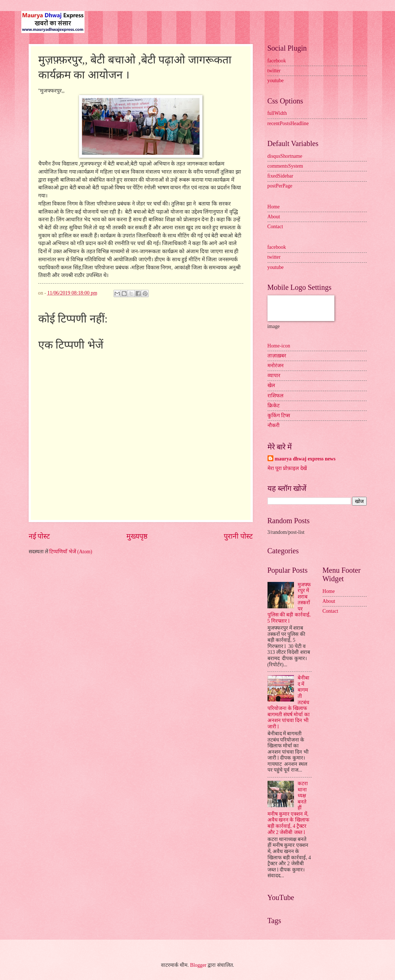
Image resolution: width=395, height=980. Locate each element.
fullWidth (277, 113)
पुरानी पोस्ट (238, 536)
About (274, 217)
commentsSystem (285, 166)
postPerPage (280, 186)
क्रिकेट (274, 406)
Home (274, 207)
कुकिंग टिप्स (279, 416)
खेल (271, 385)
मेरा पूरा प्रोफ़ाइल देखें (287, 468)
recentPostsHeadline (288, 123)
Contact (275, 227)
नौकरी (274, 425)
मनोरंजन (276, 366)
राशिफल (275, 396)
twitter (274, 71)
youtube (276, 81)
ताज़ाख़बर (277, 356)
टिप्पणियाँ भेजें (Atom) (71, 552)
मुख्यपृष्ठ (137, 536)
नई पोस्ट (39, 536)
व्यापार (274, 376)
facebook (277, 61)
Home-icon (279, 346)
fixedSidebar (281, 176)
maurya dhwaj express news (305, 459)
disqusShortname (285, 156)
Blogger (198, 965)
